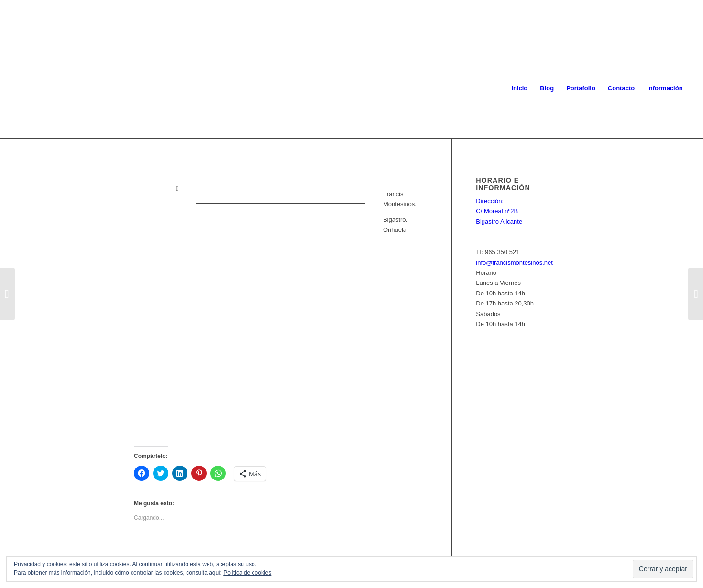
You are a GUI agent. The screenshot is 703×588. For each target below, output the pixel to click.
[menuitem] (519, 88)
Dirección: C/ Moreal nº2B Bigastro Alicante (499, 211)
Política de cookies (247, 573)
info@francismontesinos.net (514, 263)
